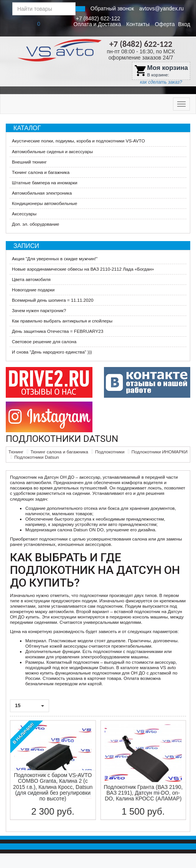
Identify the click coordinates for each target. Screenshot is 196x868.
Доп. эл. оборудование (35, 224)
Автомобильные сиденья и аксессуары (52, 151)
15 (30, 705)
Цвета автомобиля (31, 279)
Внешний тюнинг (29, 162)
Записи (26, 246)
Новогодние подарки (33, 290)
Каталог (27, 128)
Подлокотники (110, 452)
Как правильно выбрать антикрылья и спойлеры (62, 321)
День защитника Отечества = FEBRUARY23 (58, 331)
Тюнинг (16, 452)
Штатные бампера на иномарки (45, 183)
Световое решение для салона (44, 341)
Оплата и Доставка (97, 24)
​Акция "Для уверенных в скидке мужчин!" (55, 259)
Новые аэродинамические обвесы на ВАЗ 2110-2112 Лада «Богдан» (83, 269)
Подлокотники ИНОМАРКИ (160, 452)
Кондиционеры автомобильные (44, 203)
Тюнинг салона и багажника (41, 172)
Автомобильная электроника (42, 193)
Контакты (138, 24)
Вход (184, 24)
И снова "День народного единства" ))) (52, 352)
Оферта (165, 24)
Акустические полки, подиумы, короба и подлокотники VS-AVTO (78, 141)
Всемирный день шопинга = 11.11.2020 (53, 300)
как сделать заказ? (161, 82)
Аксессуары (24, 214)
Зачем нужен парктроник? (39, 310)
